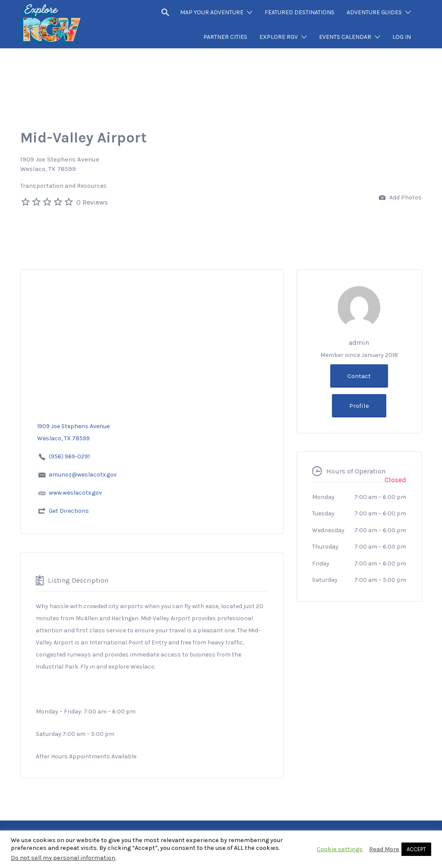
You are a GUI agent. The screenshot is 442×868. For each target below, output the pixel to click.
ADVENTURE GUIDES (374, 12)
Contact (359, 376)
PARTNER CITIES (225, 37)
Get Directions (69, 511)
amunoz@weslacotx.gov (83, 475)
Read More (384, 849)
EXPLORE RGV (279, 37)
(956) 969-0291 (69, 456)
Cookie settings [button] (340, 849)
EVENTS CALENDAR (345, 37)
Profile (359, 406)
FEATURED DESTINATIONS (300, 12)
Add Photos (400, 198)
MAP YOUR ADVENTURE (212, 12)
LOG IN (402, 37)
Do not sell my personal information (63, 858)
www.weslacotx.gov (75, 493)
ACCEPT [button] (416, 849)
